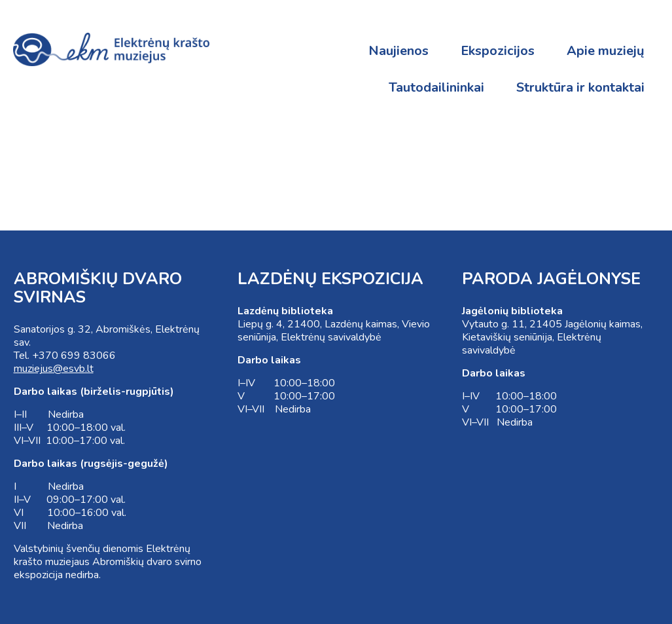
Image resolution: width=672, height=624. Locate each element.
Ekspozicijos (498, 51)
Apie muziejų (606, 51)
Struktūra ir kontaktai (580, 87)
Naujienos (398, 51)
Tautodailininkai (436, 87)
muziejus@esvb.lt (54, 369)
